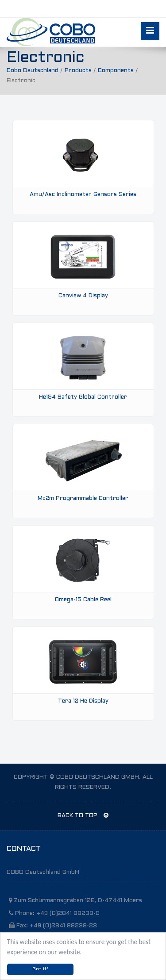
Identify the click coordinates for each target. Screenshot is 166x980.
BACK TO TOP (83, 815)
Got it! (40, 969)
